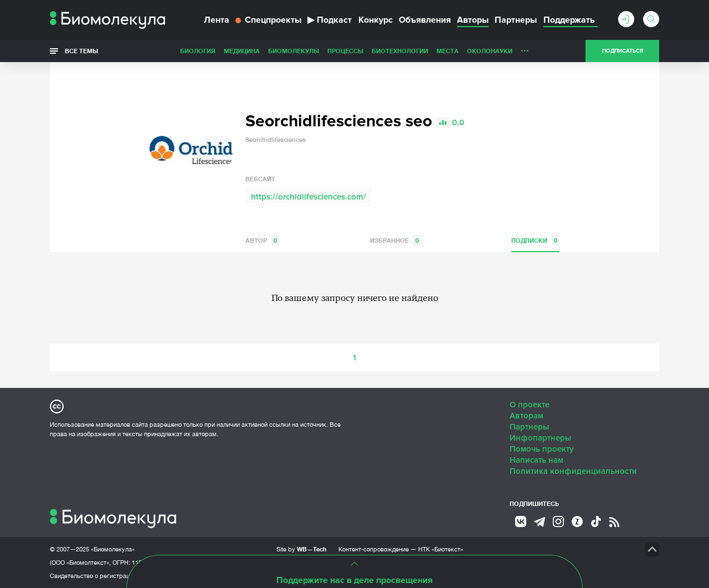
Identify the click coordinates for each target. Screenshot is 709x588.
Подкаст (330, 20)
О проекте (530, 405)
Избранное (395, 240)
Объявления (425, 20)
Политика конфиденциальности (573, 471)
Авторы (473, 20)
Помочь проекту (542, 449)
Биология (198, 51)
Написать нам (536, 460)
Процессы (345, 51)
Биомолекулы (294, 51)
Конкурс (376, 20)
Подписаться (623, 51)
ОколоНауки (490, 51)
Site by (302, 549)
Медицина (242, 51)
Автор (262, 240)
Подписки (535, 240)
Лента (217, 20)
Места (448, 51)
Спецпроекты (268, 20)
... (525, 48)
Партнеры (516, 20)
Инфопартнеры (540, 438)
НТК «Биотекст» (441, 549)
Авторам (526, 416)
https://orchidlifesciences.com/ (309, 197)
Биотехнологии (400, 51)
